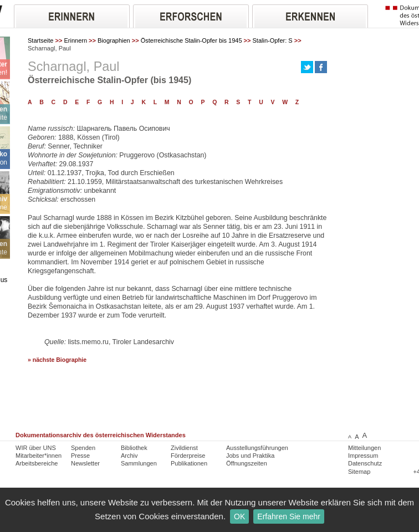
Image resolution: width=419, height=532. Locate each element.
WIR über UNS (36, 448)
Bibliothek (134, 448)
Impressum (363, 456)
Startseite (40, 40)
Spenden (83, 448)
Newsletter (85, 463)
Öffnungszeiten (247, 463)
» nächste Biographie (57, 360)
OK (239, 516)
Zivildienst (184, 448)
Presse (80, 456)
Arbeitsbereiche (37, 463)
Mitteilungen (364, 448)
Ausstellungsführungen (257, 448)
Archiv (129, 456)
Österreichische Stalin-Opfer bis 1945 (191, 40)
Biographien (114, 40)
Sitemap (359, 472)
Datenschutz (365, 463)
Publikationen (189, 463)
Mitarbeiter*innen (39, 456)
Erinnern (75, 40)
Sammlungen (139, 463)
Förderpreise (188, 456)
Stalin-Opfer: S (273, 40)
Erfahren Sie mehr (289, 516)
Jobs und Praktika (250, 456)
